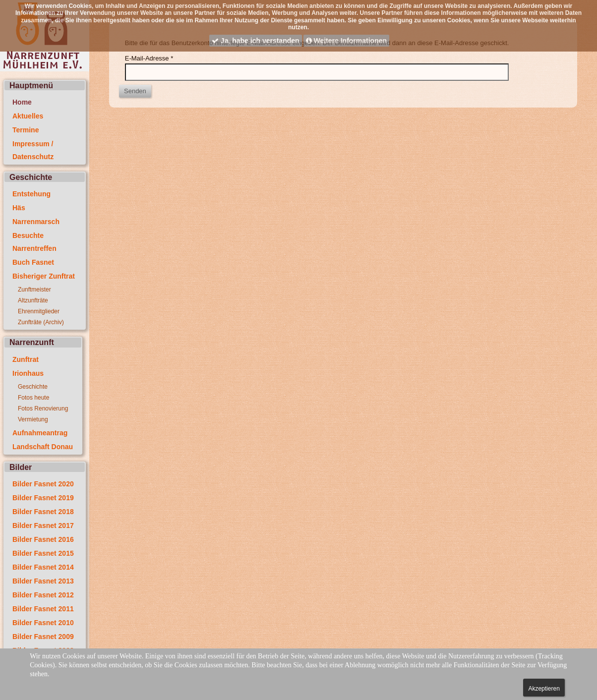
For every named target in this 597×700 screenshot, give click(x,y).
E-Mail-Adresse (149, 58)
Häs (19, 208)
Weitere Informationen (346, 41)
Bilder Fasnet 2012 (43, 595)
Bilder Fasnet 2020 (43, 484)
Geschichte (33, 387)
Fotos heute (33, 398)
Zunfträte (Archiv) (41, 322)
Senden (135, 91)
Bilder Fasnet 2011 (43, 609)
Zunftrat (26, 359)
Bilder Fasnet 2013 (43, 581)
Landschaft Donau (43, 447)
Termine (26, 130)
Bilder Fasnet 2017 (43, 525)
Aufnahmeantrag (40, 433)
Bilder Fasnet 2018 (43, 512)
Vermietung (33, 419)
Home (22, 102)
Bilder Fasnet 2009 (43, 637)
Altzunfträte (33, 300)
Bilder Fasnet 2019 (43, 498)
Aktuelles (28, 116)
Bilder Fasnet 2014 (43, 567)
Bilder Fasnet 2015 (43, 553)
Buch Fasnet (33, 262)
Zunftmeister (34, 290)
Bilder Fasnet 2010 (43, 623)
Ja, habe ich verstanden (256, 41)
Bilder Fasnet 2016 (43, 539)
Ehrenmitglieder (39, 311)
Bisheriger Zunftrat (44, 276)
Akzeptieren (544, 689)
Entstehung (31, 194)
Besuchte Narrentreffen (34, 242)
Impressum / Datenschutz (33, 150)
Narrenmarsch (36, 222)
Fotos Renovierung (43, 408)
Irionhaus (28, 373)
